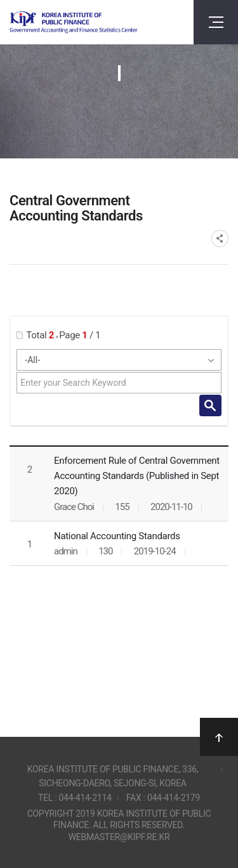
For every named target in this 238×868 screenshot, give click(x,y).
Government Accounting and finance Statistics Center (74, 22)
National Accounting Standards (117, 536)
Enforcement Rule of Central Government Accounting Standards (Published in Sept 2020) (137, 476)
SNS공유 (220, 239)
